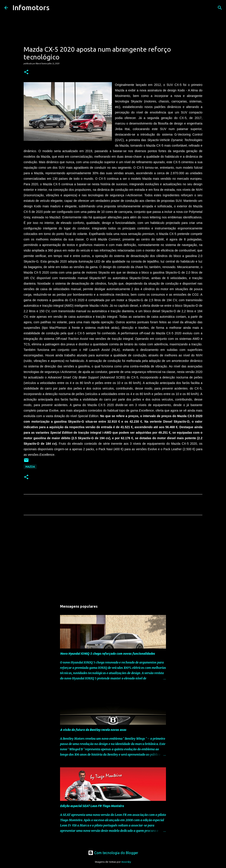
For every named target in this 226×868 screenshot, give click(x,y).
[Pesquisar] (56, 8)
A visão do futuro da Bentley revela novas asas (93, 730)
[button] (26, 72)
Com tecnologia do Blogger (113, 853)
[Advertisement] (113, 560)
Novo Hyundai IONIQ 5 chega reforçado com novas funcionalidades (107, 654)
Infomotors (31, 8)
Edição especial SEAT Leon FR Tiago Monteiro (92, 806)
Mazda (30, 467)
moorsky (126, 862)
